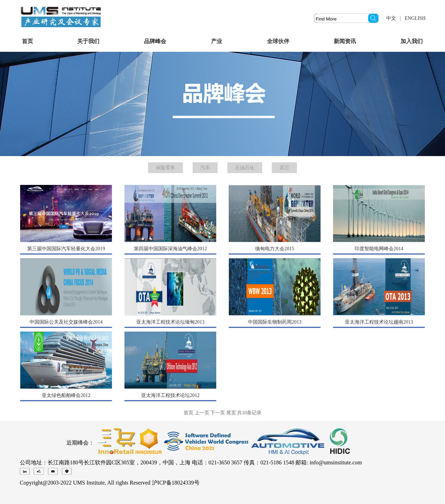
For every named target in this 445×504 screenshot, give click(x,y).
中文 (391, 18)
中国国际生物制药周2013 (275, 322)
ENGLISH (415, 18)
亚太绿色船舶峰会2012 (66, 395)
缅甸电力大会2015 (275, 249)
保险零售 (165, 168)
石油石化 (245, 168)
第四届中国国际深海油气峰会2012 (170, 249)
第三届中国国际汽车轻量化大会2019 (66, 249)
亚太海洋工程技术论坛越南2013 (379, 322)
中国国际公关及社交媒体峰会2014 (66, 322)
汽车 (205, 168)
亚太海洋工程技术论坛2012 (170, 395)
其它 (284, 168)
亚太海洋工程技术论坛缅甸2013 (170, 322)
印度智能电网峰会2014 (379, 249)
